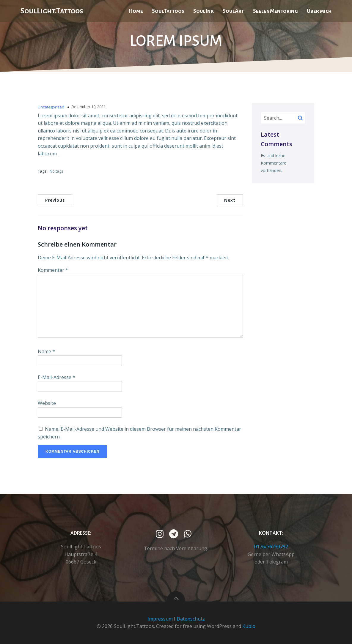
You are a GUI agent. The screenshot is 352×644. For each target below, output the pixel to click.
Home (136, 11)
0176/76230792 (271, 547)
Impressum (160, 619)
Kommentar (53, 270)
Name (46, 351)
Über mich (319, 11)
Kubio (249, 626)
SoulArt (233, 11)
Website (47, 403)
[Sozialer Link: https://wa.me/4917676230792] (190, 534)
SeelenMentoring (275, 11)
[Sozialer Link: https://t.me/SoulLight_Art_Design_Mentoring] (176, 534)
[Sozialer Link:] (162, 534)
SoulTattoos (168, 11)
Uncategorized (51, 107)
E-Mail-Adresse (56, 377)
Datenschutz (191, 619)
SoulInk (203, 11)
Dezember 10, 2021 (88, 107)
